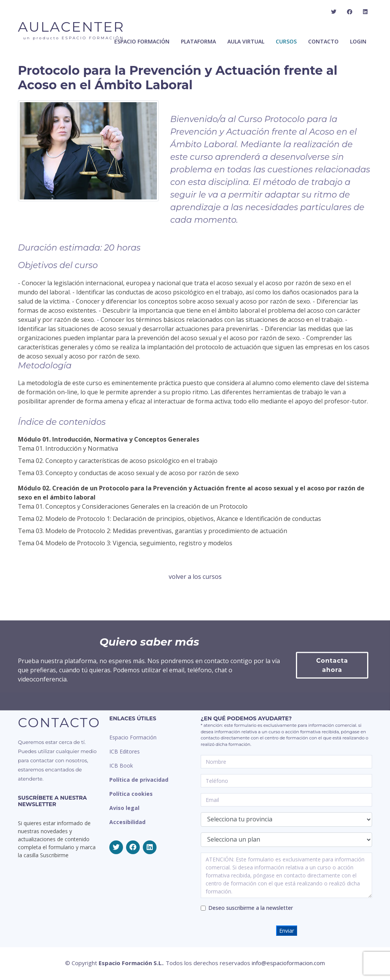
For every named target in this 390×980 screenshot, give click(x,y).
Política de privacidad (139, 780)
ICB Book (121, 766)
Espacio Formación (133, 737)
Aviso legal (124, 808)
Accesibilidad (127, 822)
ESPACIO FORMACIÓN (142, 41)
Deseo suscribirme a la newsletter (251, 908)
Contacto (323, 41)
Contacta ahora (332, 691)
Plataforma (198, 41)
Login (358, 41)
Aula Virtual (246, 41)
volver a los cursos (195, 577)
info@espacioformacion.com (288, 963)
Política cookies (131, 794)
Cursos (286, 41)
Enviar (287, 931)
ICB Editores (125, 751)
